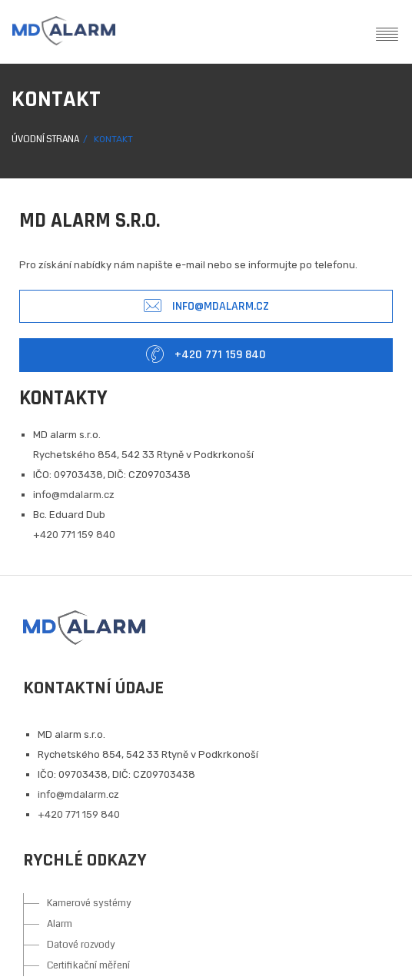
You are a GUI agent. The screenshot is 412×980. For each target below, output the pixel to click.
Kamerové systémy (89, 903)
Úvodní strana (45, 140)
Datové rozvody (81, 945)
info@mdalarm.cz (206, 306)
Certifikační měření (88, 965)
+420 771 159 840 (206, 355)
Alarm (60, 924)
